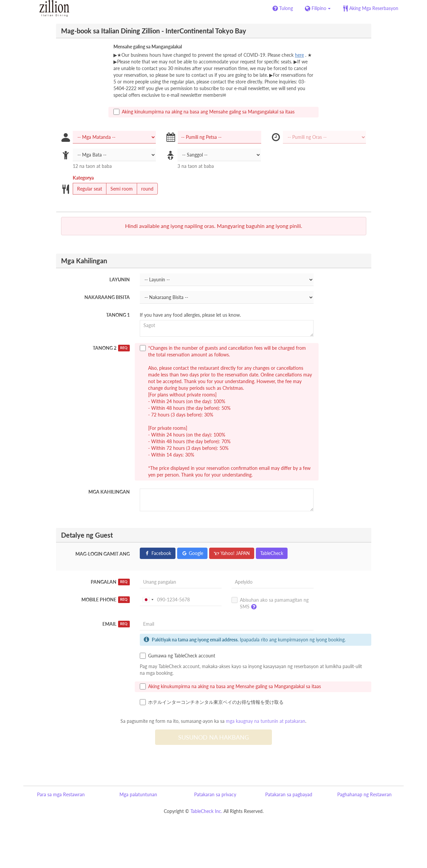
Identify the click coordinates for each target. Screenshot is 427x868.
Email (116, 624)
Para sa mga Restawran (61, 794)
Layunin (120, 279)
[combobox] (148, 600)
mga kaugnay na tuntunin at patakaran (266, 721)
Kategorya (83, 178)
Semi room (119, 189)
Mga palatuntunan (138, 794)
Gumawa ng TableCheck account (177, 656)
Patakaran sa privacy (215, 794)
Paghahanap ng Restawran (364, 794)
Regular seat (87, 189)
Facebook (158, 553)
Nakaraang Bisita (107, 297)
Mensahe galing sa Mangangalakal (148, 47)
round (145, 189)
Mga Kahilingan (109, 492)
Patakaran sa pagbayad (289, 794)
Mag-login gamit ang (103, 554)
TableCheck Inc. (206, 811)
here (299, 55)
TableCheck (272, 553)
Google (192, 553)
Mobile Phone (106, 600)
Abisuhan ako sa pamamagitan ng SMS (270, 605)
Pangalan (110, 582)
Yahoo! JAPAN (232, 553)
